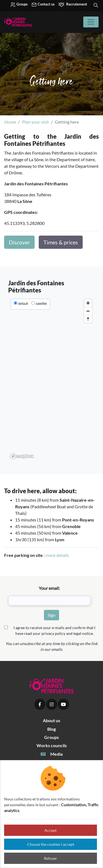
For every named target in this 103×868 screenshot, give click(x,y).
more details (57, 555)
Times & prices (61, 242)
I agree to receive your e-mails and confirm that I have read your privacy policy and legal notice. (54, 630)
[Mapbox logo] (22, 456)
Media (51, 754)
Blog (51, 729)
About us (51, 720)
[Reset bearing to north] (88, 319)
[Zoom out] (88, 311)
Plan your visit (35, 122)
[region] (51, 379)
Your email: (49, 588)
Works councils (52, 745)
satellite (41, 304)
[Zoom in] (88, 303)
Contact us (43, 5)
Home (10, 122)
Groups (19, 5)
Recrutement (73, 5)
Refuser (51, 858)
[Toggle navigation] (91, 22)
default (23, 304)
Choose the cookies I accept (51, 844)
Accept (51, 830)
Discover (19, 242)
